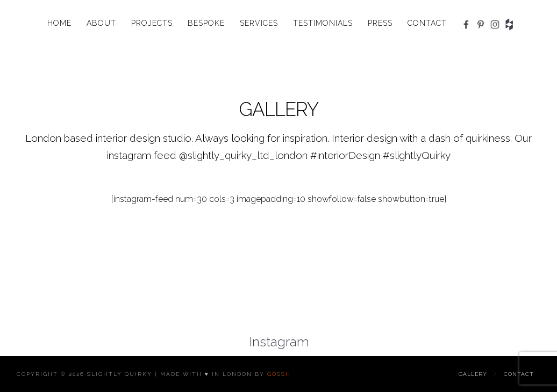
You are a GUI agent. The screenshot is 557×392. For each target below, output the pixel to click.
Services (259, 23)
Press (380, 23)
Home (59, 23)
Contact (427, 23)
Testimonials (323, 23)
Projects (152, 23)
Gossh (279, 374)
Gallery (473, 374)
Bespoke (206, 23)
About (101, 23)
